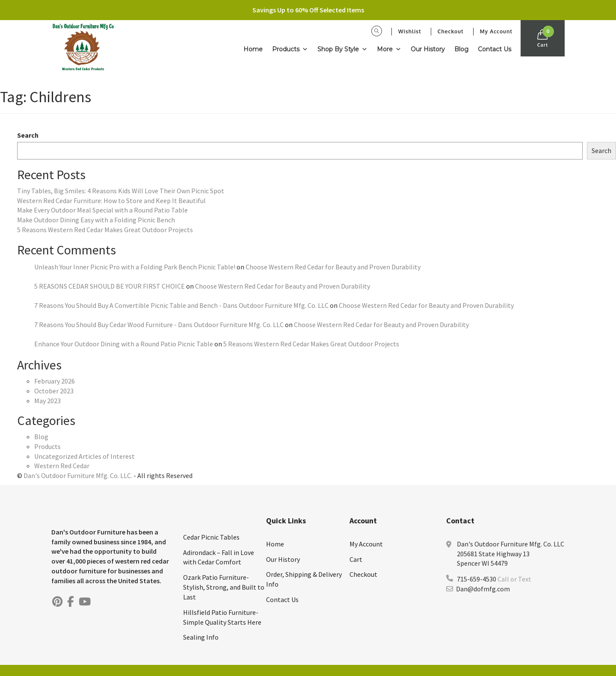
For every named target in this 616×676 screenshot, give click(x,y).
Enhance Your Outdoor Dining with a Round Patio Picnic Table (124, 344)
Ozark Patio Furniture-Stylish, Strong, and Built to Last (224, 587)
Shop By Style (342, 49)
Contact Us (495, 49)
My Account (496, 31)
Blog (461, 49)
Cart (356, 559)
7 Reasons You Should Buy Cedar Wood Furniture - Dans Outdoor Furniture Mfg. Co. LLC (159, 325)
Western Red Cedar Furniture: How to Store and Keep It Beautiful (111, 201)
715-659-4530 (477, 579)
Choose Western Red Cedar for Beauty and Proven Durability (333, 267)
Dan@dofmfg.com (483, 589)
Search (28, 135)
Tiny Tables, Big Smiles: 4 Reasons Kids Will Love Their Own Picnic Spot (121, 191)
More (389, 49)
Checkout (451, 31)
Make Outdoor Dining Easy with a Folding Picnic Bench (96, 220)
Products (290, 49)
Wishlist (410, 31)
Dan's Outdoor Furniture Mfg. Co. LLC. (78, 475)
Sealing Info (201, 637)
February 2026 (55, 381)
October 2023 (54, 391)
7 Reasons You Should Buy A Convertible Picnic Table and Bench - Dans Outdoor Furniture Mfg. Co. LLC (181, 305)
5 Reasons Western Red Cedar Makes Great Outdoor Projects (105, 230)
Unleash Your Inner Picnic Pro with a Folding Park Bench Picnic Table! (135, 267)
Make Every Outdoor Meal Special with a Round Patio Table (102, 210)
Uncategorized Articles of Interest (84, 456)
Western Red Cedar (62, 466)
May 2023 (47, 401)
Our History (428, 49)
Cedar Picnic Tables (211, 537)
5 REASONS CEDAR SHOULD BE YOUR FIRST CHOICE (110, 286)
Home (253, 49)
